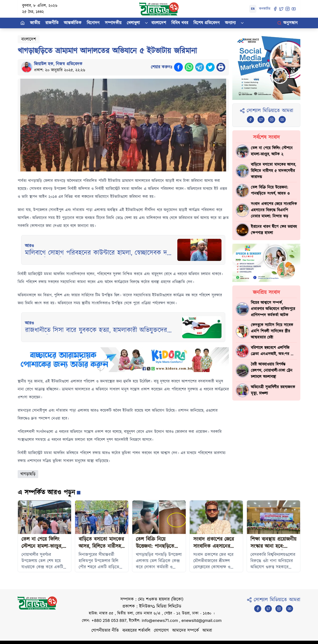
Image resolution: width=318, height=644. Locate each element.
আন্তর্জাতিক (73, 23)
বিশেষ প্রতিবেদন (207, 23)
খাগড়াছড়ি (28, 474)
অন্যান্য (230, 23)
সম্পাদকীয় (113, 23)
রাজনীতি (52, 23)
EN (253, 9)
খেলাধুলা (133, 23)
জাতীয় (35, 23)
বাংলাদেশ (159, 23)
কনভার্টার (265, 9)
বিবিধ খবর (180, 23)
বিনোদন (93, 23)
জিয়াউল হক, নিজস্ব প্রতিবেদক (58, 64)
